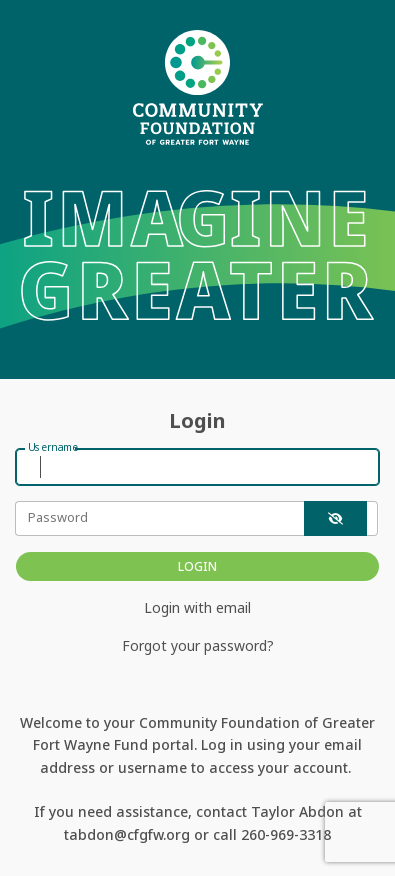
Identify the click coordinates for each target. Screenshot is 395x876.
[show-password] (335, 518)
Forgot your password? (198, 645)
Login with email (197, 607)
